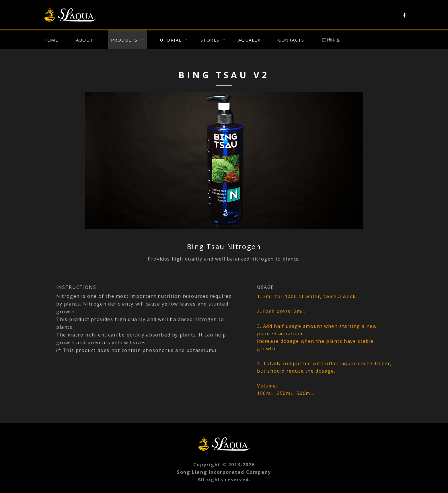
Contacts (291, 40)
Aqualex (250, 40)
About (85, 40)
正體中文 (331, 40)
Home (51, 40)
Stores (210, 40)
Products (124, 40)
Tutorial (169, 40)
